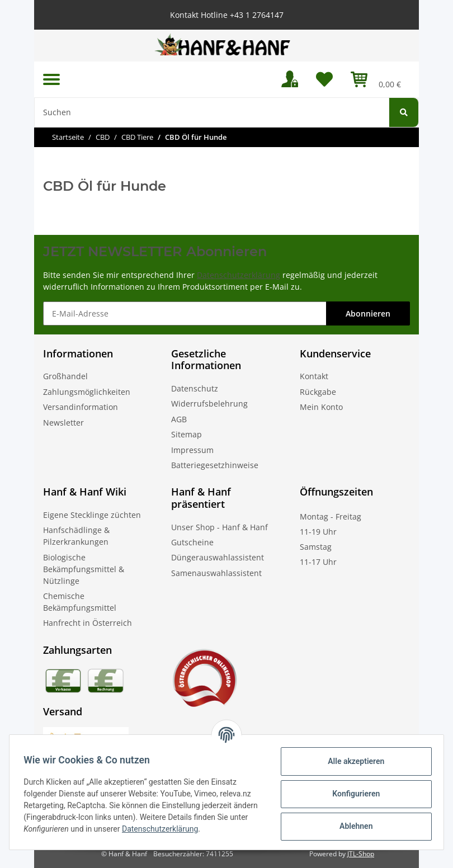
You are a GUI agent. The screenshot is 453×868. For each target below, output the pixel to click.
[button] (290, 79)
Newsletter (63, 423)
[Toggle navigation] (51, 79)
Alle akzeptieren (352, 761)
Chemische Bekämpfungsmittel (80, 602)
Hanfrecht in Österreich (88, 623)
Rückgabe (318, 392)
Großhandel (65, 376)
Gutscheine (192, 542)
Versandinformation (81, 407)
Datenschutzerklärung (239, 275)
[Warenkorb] (376, 79)
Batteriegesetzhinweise (215, 465)
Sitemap (187, 434)
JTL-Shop (361, 854)
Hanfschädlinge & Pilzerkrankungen (76, 536)
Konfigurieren (352, 794)
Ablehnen (352, 826)
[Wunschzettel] (324, 79)
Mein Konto (321, 407)
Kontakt (314, 376)
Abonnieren (368, 313)
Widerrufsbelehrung (209, 404)
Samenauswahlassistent (216, 573)
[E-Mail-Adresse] (185, 313)
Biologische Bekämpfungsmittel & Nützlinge (84, 569)
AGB (179, 419)
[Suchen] (212, 112)
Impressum (192, 450)
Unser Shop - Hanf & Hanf (220, 527)
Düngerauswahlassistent (218, 557)
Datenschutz (195, 388)
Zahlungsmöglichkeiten (87, 392)
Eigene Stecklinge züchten (92, 515)
